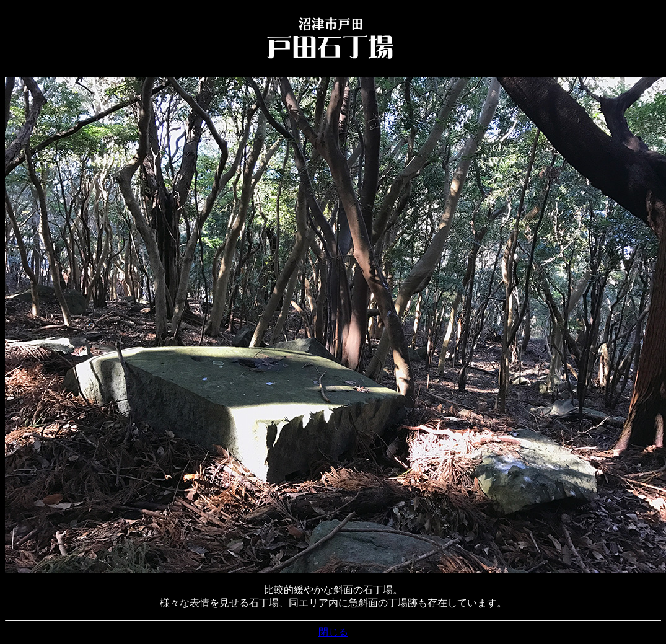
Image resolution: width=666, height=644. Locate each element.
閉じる (333, 632)
